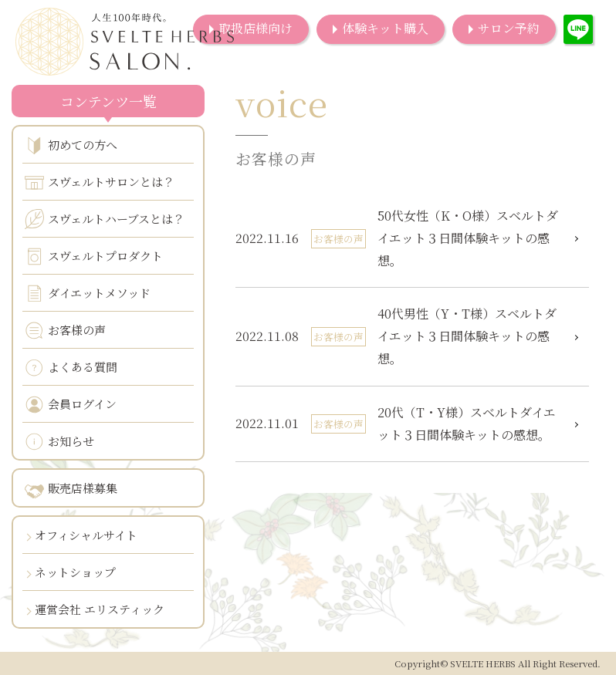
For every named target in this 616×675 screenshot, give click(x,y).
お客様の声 (65, 331)
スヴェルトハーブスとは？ (105, 219)
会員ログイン (71, 405)
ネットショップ (75, 572)
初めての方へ (71, 145)
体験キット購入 (385, 28)
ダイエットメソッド (88, 294)
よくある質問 (71, 368)
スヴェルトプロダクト (94, 256)
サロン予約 (509, 28)
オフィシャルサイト (86, 535)
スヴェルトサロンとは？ (100, 182)
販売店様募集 (71, 489)
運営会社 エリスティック (100, 609)
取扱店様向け (256, 28)
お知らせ (59, 442)
